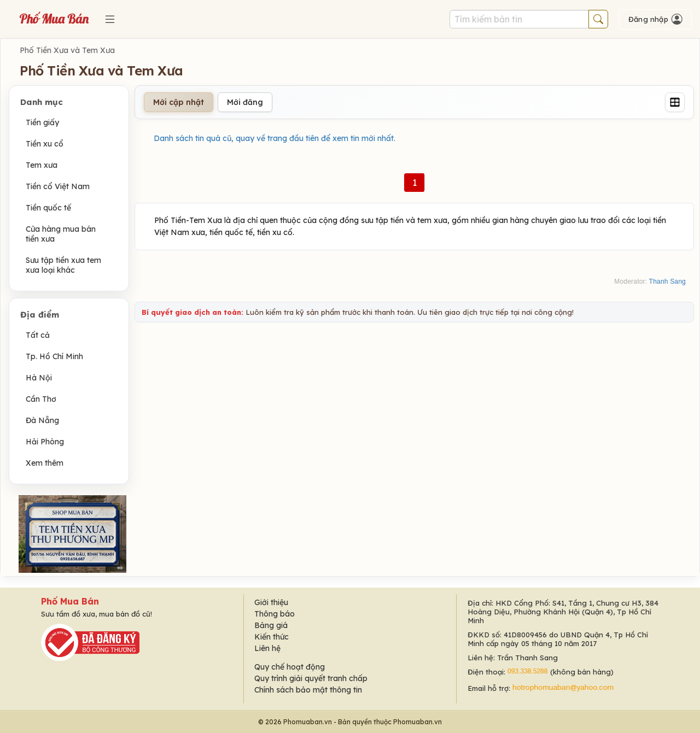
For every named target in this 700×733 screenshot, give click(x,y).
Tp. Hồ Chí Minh (54, 356)
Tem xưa (42, 165)
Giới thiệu (271, 602)
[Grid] (675, 102)
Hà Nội (39, 378)
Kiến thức (272, 637)
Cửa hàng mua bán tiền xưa (61, 234)
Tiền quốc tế (48, 208)
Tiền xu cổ (45, 144)
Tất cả (38, 335)
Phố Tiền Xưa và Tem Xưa (67, 50)
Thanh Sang (667, 282)
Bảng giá (271, 625)
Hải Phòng (45, 442)
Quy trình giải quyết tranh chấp (311, 678)
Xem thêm (45, 463)
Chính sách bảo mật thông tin (308, 690)
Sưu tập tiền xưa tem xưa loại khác (63, 265)
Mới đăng (245, 102)
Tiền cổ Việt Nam (58, 186)
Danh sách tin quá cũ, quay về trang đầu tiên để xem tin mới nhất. (275, 138)
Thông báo (275, 614)
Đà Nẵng (42, 420)
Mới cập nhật (179, 102)
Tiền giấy (42, 122)
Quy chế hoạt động (290, 667)
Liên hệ (267, 648)
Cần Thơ (41, 399)
